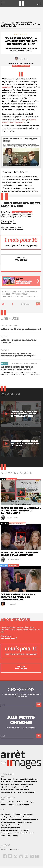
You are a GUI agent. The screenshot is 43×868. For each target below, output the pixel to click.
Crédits (3, 836)
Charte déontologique (30, 820)
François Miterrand (20, 294)
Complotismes (16, 787)
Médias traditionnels (7, 790)
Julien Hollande (25, 296)
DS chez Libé (14, 850)
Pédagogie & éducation (8, 792)
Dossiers (3, 805)
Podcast (15, 836)
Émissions (20, 802)
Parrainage (4, 817)
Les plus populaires (22, 805)
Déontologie (5, 784)
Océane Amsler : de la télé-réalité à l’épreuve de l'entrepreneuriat (18, 597)
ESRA (24, 120)
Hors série (4, 850)
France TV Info (8, 123)
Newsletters (25, 830)
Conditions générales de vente (24, 833)
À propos (30, 817)
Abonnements (5, 814)
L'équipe (3, 820)
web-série (6, 294)
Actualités (11, 802)
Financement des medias (27, 792)
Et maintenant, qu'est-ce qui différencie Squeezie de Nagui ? (18, 355)
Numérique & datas (31, 782)
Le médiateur (29, 814)
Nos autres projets (15, 820)
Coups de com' (13, 779)
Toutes (3, 802)
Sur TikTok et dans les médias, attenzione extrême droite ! (17, 368)
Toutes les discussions (25, 822)
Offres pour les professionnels (10, 828)
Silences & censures (23, 790)
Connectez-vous (8, 223)
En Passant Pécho (9, 296)
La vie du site (17, 814)
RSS (9, 836)
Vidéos (11, 805)
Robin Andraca (23, 59)
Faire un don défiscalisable (9, 830)
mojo (36, 296)
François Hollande (27, 292)
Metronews (19, 123)
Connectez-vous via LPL (12, 230)
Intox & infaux (5, 782)
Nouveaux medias (27, 784)
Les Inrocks (32, 120)
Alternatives (15, 784)
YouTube (5, 292)
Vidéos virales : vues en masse (23, 364)
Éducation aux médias (18, 817)
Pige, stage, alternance (8, 825)
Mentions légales (6, 833)
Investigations (17, 782)
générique (6, 87)
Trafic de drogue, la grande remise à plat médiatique (19, 554)
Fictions (3, 779)
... (37, 191)
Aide (20, 825)
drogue (14, 292)
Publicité (26, 787)
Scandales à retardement (29, 779)
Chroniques (30, 802)
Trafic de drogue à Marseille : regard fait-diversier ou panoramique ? (21, 511)
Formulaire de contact (8, 822)
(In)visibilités (5, 787)
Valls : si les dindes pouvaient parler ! (21, 329)
